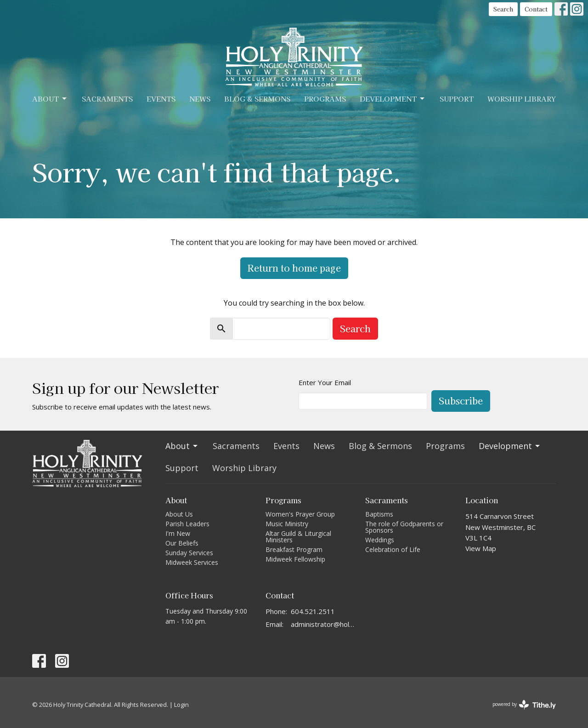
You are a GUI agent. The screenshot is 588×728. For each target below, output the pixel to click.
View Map (481, 548)
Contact (536, 9)
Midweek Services (192, 562)
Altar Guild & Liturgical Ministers (298, 537)
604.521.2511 (313, 611)
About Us (179, 514)
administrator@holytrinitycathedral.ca (324, 624)
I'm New (178, 533)
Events (161, 99)
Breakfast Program (294, 549)
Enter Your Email (325, 382)
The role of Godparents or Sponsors (404, 527)
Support (457, 99)
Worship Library (522, 99)
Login (181, 705)
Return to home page (294, 268)
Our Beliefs (182, 543)
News (200, 99)
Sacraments (107, 99)
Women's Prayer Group (300, 514)
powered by (524, 705)
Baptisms (379, 514)
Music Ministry (287, 524)
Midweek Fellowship (295, 559)
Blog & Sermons (257, 99)
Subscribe (461, 401)
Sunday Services (189, 553)
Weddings (380, 540)
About (50, 99)
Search (503, 9)
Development (393, 99)
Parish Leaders (187, 524)
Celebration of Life (393, 549)
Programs (325, 99)
